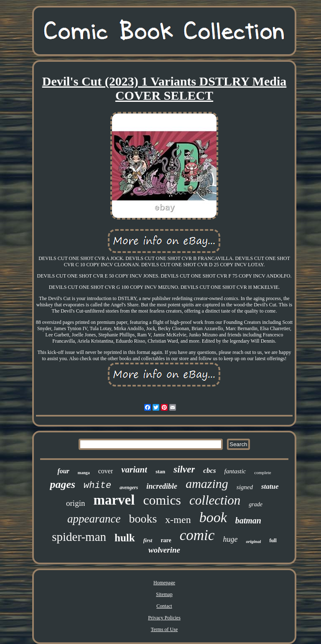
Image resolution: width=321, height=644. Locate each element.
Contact (164, 606)
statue (270, 486)
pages (62, 484)
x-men (178, 520)
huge (230, 539)
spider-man (79, 537)
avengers (129, 487)
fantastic (235, 471)
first (148, 540)
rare (166, 540)
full (273, 540)
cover (106, 471)
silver (184, 469)
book (213, 517)
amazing (207, 484)
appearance (94, 519)
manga (84, 473)
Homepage (164, 583)
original (253, 541)
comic (197, 535)
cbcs (209, 471)
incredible (162, 486)
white (97, 486)
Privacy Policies (164, 618)
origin (75, 503)
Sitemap (164, 594)
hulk (125, 538)
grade (256, 504)
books (143, 519)
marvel (114, 500)
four (63, 471)
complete (262, 472)
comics (162, 500)
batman (248, 520)
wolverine (164, 550)
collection (215, 500)
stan (160, 471)
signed (245, 487)
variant (134, 470)
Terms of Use (164, 629)
